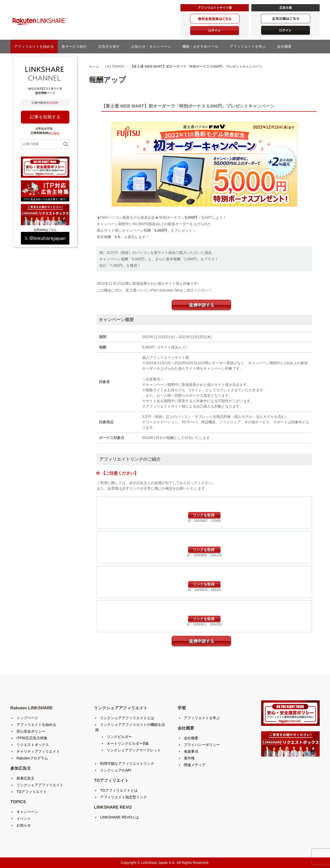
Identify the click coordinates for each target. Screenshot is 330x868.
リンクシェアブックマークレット (134, 750)
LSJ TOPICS (115, 66)
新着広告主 (26, 778)
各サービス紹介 (76, 46)
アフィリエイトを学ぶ (250, 46)
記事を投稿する (45, 117)
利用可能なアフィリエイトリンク (127, 764)
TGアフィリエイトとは (119, 790)
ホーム (94, 66)
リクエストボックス (33, 745)
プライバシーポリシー (202, 745)
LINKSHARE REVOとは (119, 817)
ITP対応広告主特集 (32, 738)
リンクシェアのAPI (116, 770)
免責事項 (191, 751)
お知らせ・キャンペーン (153, 46)
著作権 (189, 758)
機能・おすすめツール (202, 46)
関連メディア (195, 765)
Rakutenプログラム (32, 758)
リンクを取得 (204, 515)
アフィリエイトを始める (34, 46)
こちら (55, 133)
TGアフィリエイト (32, 792)
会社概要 (286, 46)
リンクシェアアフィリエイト (40, 785)
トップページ (27, 718)
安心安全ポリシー (31, 731)
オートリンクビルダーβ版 (128, 743)
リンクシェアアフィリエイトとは (127, 718)
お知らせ (24, 825)
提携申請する (202, 305)
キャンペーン (27, 812)
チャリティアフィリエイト (38, 751)
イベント (24, 818)
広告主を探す (111, 46)
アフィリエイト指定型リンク (123, 797)
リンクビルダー (119, 737)
